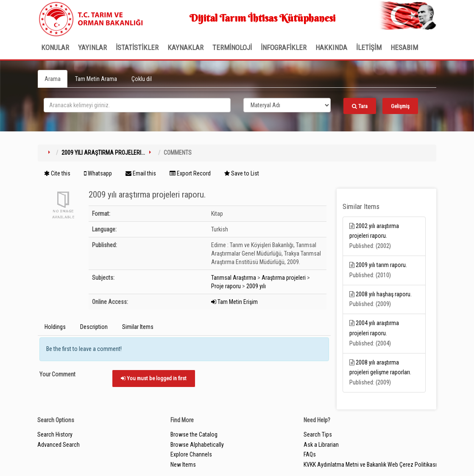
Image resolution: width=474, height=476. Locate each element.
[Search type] (287, 105)
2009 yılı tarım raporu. (381, 265)
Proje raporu (226, 286)
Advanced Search (59, 445)
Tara (360, 106)
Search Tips (318, 434)
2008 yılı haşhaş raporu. (384, 294)
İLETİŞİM (369, 47)
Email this (141, 173)
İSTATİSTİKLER (137, 47)
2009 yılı (256, 286)
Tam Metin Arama (96, 79)
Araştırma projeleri (284, 278)
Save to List (242, 173)
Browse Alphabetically (197, 445)
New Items (183, 465)
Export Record (190, 173)
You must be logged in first (154, 378)
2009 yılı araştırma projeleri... (103, 153)
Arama (53, 79)
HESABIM (404, 47)
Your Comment (57, 374)
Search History (55, 434)
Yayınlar (92, 47)
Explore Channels (191, 454)
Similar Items (138, 327)
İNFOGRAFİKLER (284, 47)
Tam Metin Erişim (234, 302)
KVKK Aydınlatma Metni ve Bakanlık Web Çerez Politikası (370, 465)
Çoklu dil (142, 79)
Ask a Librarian (321, 445)
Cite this (57, 173)
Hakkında (331, 47)
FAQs (310, 454)
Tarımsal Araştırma (234, 278)
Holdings (55, 327)
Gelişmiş (400, 106)
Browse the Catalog (194, 434)
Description (94, 327)
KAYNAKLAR (185, 47)
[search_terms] (137, 105)
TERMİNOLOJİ (232, 47)
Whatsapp (98, 173)
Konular (55, 47)
